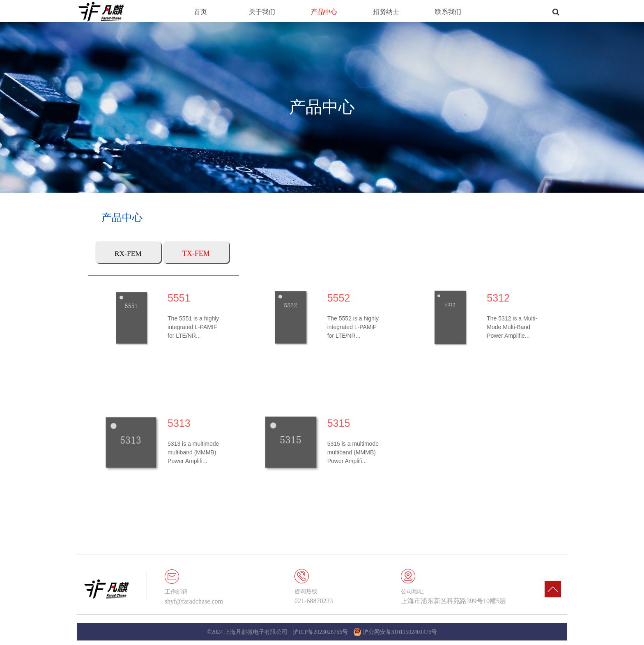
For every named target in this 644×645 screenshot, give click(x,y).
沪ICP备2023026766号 (320, 632)
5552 (341, 297)
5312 (508, 297)
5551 (175, 297)
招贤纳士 (386, 12)
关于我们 (262, 12)
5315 (341, 427)
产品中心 (324, 12)
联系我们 (448, 12)
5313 (175, 427)
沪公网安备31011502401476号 (395, 632)
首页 (200, 12)
